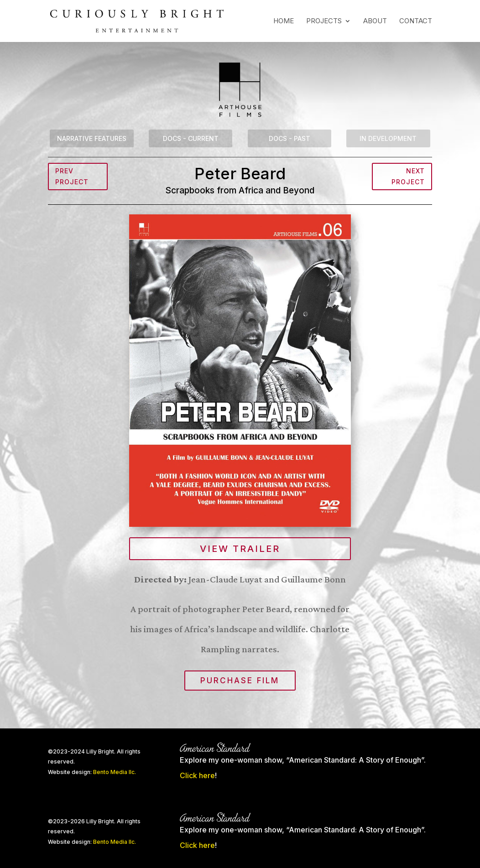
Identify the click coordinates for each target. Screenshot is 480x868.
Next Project (408, 176)
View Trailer (240, 549)
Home (284, 21)
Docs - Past (290, 138)
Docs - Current (191, 138)
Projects (324, 21)
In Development (388, 138)
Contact (416, 21)
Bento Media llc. (115, 772)
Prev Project (72, 176)
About (375, 21)
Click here (197, 775)
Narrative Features (92, 138)
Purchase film (240, 681)
